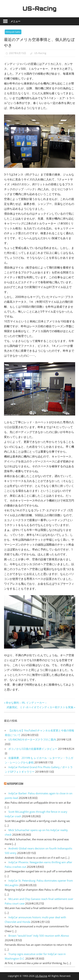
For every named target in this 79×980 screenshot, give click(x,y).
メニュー (15, 21)
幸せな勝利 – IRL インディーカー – (26, 703)
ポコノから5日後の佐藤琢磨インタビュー (33, 749)
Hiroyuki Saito (13, 32)
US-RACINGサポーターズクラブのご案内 (32, 739)
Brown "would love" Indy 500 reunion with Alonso (39, 936)
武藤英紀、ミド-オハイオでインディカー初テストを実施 (40, 707)
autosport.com (15, 784)
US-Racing (40, 9)
